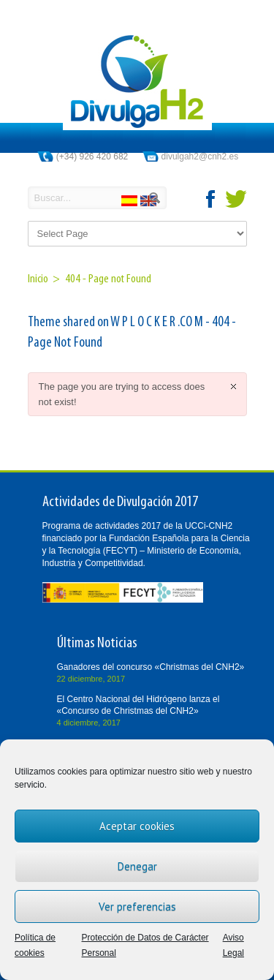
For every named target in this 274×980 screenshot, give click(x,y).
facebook (211, 199)
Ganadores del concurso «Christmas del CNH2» (151, 667)
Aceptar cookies (137, 826)
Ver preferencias (137, 906)
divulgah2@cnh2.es (200, 157)
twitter (236, 199)
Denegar (137, 866)
